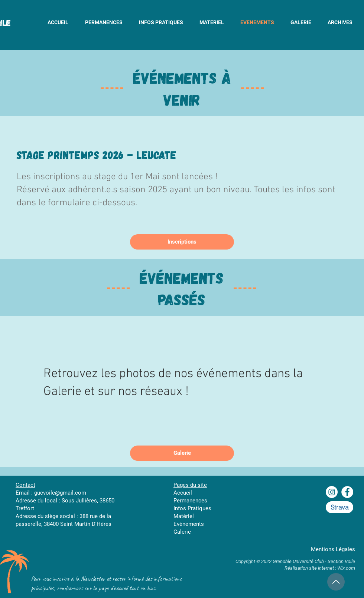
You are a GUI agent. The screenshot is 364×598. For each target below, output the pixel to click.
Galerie (182, 532)
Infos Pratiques (192, 508)
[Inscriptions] (182, 242)
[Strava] (339, 507)
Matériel (184, 516)
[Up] (336, 582)
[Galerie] (182, 453)
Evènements (189, 524)
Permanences (190, 501)
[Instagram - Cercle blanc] (332, 492)
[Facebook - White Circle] (347, 492)
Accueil (183, 493)
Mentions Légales (333, 549)
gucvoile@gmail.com (60, 493)
